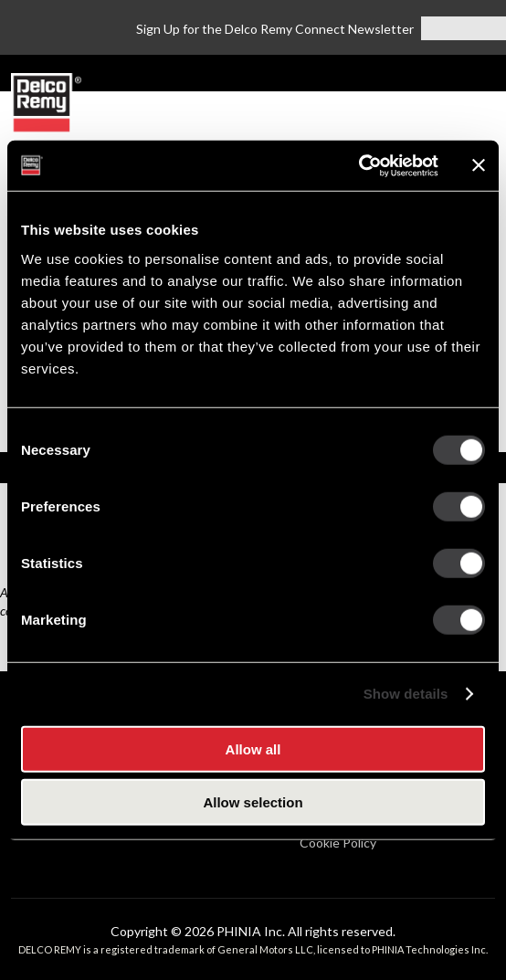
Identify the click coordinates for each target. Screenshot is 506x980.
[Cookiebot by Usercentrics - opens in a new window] (358, 165)
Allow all (253, 748)
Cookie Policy (338, 843)
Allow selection (253, 802)
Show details (406, 694)
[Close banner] (479, 165)
